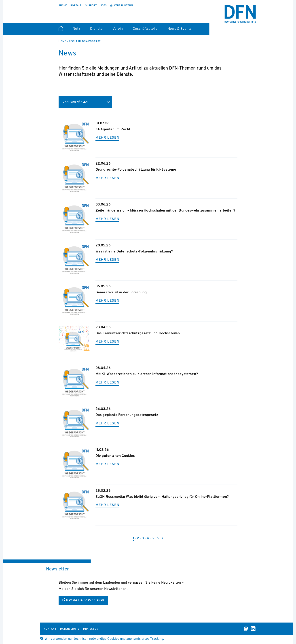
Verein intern (123, 6)
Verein (118, 29)
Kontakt (50, 629)
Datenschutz (70, 629)
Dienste (96, 29)
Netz (76, 29)
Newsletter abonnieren (85, 600)
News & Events (180, 29)
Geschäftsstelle (145, 29)
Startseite (61, 30)
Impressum (91, 629)
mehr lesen (107, 138)
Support (91, 6)
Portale (76, 6)
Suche (63, 6)
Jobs (104, 6)
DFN (240, 14)
